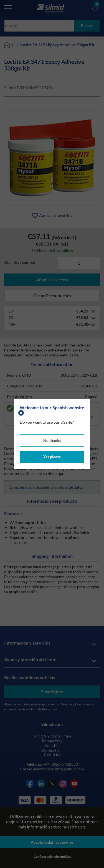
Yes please (52, 457)
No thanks (52, 440)
